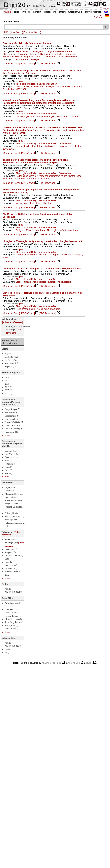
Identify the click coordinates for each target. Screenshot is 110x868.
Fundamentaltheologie (35, 282)
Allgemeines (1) (12, 488)
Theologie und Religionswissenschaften (51, 51)
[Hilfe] (7, 32)
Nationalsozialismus (26, 176)
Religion (20, 230)
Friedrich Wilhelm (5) (14, 422)
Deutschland (22, 86)
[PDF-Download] (48, 64)
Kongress (20, 179)
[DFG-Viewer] (28, 64)
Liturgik (20, 255)
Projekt (26, 12)
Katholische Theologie (27, 59)
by (26, 171)
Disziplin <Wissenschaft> (69, 86)
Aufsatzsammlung (68, 230)
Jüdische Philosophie (67, 116)
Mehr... (8, 435)
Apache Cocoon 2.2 (52, 663)
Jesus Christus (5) (12, 425)
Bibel (18, 282)
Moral (29, 230)
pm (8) (8, 653)
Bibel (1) (9, 559)
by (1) (7, 649)
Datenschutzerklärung (71, 12)
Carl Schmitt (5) (12, 419)
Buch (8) (9, 461)
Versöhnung (22, 203)
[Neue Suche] (16, 32)
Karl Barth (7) (11, 413)
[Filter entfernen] (12, 322)
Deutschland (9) (12, 457)
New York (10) (11, 454)
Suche (8, 12)
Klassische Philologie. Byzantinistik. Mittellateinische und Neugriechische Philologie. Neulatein (39, 55)
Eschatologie (22, 116)
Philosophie (9, 54)
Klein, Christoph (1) (13, 619)
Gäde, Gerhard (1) (13, 609)
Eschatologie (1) (12, 568)
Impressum (50, 12)
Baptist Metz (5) (12, 416)
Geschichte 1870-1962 (15, 89)
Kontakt (37, 12)
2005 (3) (8, 390)
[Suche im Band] (11, 64)
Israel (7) (9, 470)
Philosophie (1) (11, 513)
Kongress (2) (10, 552)
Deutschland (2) (12, 549)
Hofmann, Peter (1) (13, 613)
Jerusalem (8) (11, 464)
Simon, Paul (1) (11, 626)
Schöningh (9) (11, 360)
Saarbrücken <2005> (38, 179)
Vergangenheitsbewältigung (53, 176)
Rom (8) (8, 467)
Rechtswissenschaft (67, 57)
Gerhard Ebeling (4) (13, 429)
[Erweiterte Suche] (32, 32)
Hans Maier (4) (11, 432)
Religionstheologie (25, 309)
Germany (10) (11, 451)
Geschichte (49, 57)
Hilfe (17, 12)
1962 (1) (8, 377)
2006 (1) (8, 393)
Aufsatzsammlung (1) (14, 556)
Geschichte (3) (11, 491)
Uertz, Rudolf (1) (12, 629)
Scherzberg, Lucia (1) (14, 622)
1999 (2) (8, 381)
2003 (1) (8, 384)
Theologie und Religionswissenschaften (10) (15, 523)
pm (21, 81)
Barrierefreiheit (93, 12)
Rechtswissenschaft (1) (14, 516)
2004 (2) (8, 387)
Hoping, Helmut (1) (13, 616)
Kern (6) (8, 473)
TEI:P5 (89, 663)
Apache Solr (74, 663)
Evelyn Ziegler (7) (12, 409)
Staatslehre (37, 146)
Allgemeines (22, 51)
